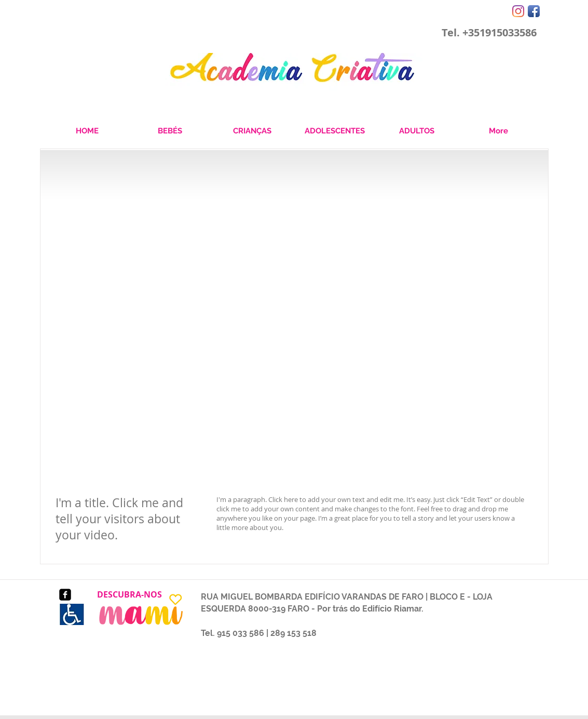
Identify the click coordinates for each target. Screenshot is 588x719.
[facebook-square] (65, 595)
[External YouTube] (294, 351)
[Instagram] (518, 11)
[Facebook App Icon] (534, 11)
